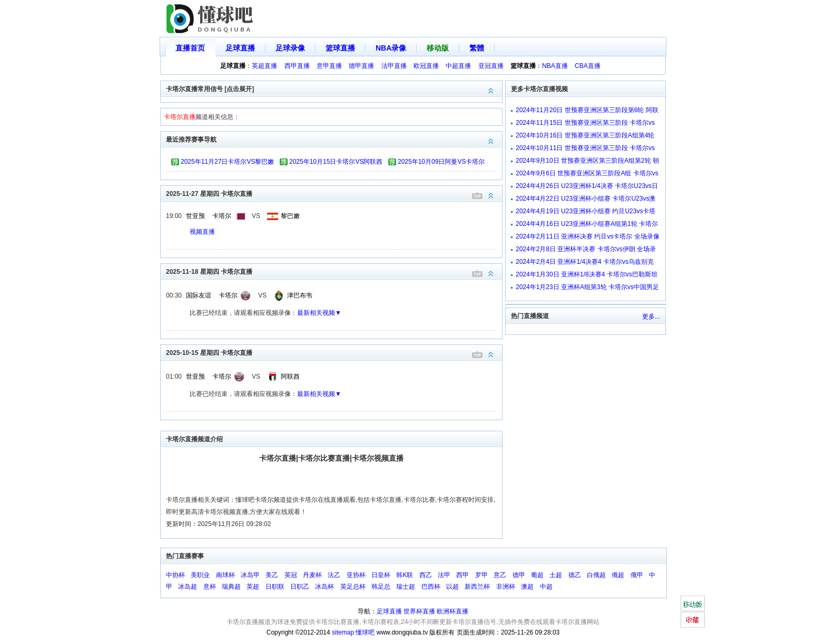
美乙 (272, 575)
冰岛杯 (324, 587)
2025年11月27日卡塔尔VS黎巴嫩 (227, 162)
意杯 (210, 587)
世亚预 (195, 216)
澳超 (527, 587)
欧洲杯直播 (453, 611)
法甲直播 (394, 66)
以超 (453, 587)
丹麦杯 (312, 575)
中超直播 (458, 66)
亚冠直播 (491, 66)
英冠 (291, 575)
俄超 (618, 575)
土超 (556, 575)
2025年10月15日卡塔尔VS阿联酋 (336, 162)
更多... (651, 316)
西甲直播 (297, 66)
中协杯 (175, 575)
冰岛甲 (250, 575)
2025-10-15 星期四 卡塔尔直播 (334, 352)
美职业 (200, 575)
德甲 (519, 575)
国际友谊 (199, 295)
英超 (253, 587)
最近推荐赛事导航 (334, 139)
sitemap (343, 632)
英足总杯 (353, 587)
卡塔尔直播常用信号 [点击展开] (334, 88)
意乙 (500, 575)
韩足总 (381, 587)
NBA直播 (555, 66)
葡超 (537, 575)
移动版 (438, 48)
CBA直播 (588, 66)
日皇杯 (381, 575)
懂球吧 (365, 632)
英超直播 (264, 66)
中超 (546, 587)
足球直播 (240, 48)
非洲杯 (506, 587)
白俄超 (596, 575)
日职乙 (300, 587)
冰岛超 (188, 587)
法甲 (444, 575)
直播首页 (190, 48)
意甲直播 (329, 66)
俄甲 (637, 575)
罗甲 (481, 575)
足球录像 (290, 48)
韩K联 (405, 575)
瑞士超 (406, 587)
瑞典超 (231, 587)
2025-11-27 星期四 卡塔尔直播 (334, 193)
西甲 (463, 575)
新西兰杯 (477, 587)
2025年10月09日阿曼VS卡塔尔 (441, 162)
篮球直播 (340, 48)
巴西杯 (431, 587)
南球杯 (225, 575)
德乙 (575, 575)
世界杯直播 (419, 611)
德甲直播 (361, 66)
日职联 (275, 587)
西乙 (426, 575)
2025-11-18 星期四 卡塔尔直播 (334, 271)
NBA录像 (391, 48)
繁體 (477, 48)
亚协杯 (356, 575)
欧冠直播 (426, 66)
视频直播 (202, 232)
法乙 (334, 575)
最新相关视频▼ (319, 313)
